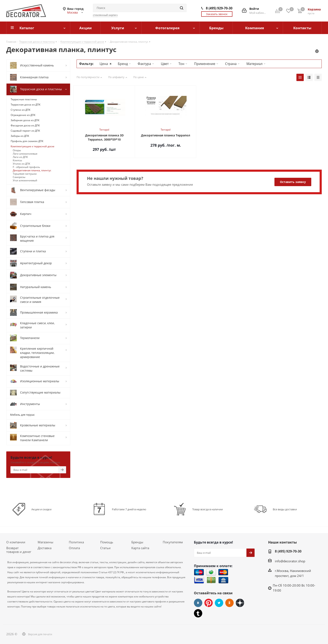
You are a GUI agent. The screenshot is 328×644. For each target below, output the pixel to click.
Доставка (45, 548)
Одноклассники (229, 603)
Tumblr (198, 613)
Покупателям (173, 542)
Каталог (27, 28)
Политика (76, 542)
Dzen (240, 603)
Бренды (216, 28)
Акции (85, 28)
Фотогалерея (167, 28)
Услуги (118, 28)
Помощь (107, 542)
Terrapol (104, 130)
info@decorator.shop (290, 561)
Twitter (219, 603)
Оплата (74, 548)
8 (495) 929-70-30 (219, 8)
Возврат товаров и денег (19, 550)
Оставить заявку (293, 182)
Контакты (302, 28)
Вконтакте (198, 603)
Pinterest (209, 603)
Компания (255, 28)
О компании (16, 542)
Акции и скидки (41, 509)
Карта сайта (140, 548)
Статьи (105, 548)
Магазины (45, 542)
